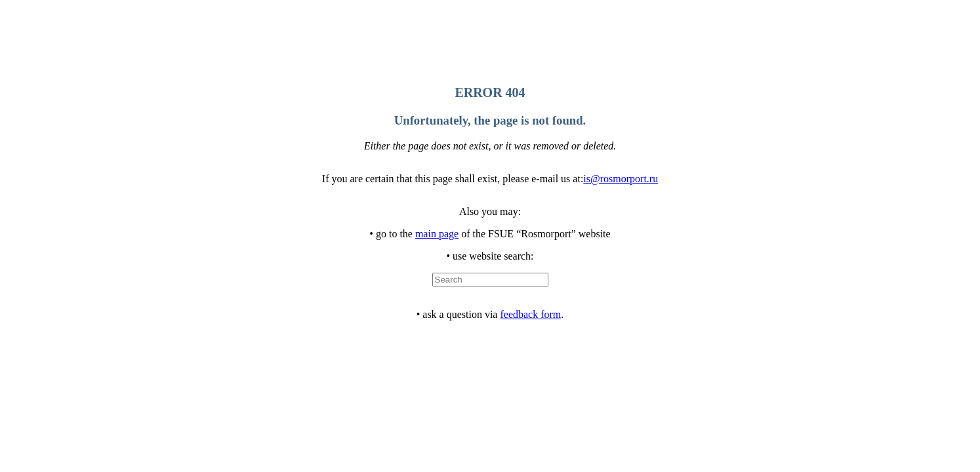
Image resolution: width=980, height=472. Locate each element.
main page (437, 234)
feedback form (530, 314)
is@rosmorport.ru (621, 179)
